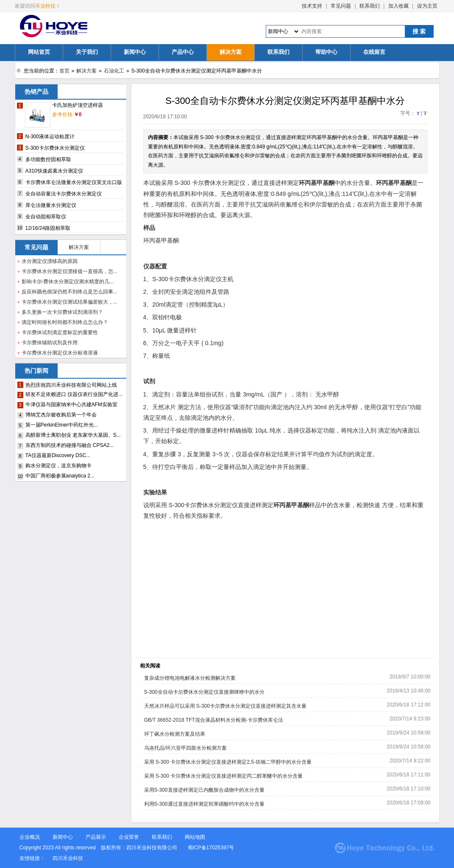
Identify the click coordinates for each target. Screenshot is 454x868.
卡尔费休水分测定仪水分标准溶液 (60, 353)
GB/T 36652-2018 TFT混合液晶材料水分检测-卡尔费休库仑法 (214, 720)
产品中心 (183, 52)
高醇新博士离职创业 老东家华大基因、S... (73, 435)
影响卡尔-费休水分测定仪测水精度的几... (68, 282)
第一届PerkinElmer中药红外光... (62, 425)
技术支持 (312, 6)
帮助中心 (326, 52)
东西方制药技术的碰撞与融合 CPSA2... (70, 445)
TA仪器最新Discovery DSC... (58, 455)
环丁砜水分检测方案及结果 (175, 734)
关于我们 (87, 52)
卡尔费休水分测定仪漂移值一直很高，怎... (70, 271)
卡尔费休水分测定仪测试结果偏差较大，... (70, 302)
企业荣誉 (129, 837)
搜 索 (419, 31)
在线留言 (374, 52)
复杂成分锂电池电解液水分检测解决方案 (190, 678)
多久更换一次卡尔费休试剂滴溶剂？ (62, 312)
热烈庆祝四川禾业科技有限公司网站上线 (71, 385)
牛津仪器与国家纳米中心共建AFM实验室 (71, 405)
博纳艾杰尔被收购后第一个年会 (61, 415)
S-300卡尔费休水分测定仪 (55, 148)
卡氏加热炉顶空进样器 (78, 105)
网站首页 (39, 52)
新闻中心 (135, 52)
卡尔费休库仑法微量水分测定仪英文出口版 (74, 182)
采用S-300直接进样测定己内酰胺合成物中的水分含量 (204, 790)
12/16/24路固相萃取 (48, 228)
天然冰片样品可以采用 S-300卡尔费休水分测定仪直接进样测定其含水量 (225, 706)
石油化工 (114, 71)
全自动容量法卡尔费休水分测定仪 (64, 194)
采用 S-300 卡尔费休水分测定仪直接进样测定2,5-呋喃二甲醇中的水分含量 (228, 762)
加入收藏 (398, 6)
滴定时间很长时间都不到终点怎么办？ (65, 322)
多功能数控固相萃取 (48, 159)
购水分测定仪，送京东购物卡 (58, 466)
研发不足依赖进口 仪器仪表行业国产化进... (74, 394)
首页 (64, 71)
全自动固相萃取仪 (46, 217)
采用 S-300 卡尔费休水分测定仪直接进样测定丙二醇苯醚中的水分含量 (224, 776)
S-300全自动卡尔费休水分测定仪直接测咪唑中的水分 (204, 692)
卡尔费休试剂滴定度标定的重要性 (60, 332)
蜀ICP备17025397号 (212, 848)
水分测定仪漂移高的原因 (50, 261)
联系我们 (370, 6)
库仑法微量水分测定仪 (51, 205)
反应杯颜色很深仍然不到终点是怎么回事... (70, 292)
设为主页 (427, 6)
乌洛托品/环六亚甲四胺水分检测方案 (185, 748)
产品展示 (96, 837)
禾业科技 (45, 6)
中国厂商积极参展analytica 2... (60, 476)
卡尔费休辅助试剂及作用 (50, 343)
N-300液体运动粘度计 (50, 137)
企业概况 (30, 837)
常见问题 (341, 6)
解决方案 (231, 52)
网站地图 (195, 837)
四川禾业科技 (68, 858)
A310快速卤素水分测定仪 (54, 171)
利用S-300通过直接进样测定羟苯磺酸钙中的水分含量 (204, 804)
